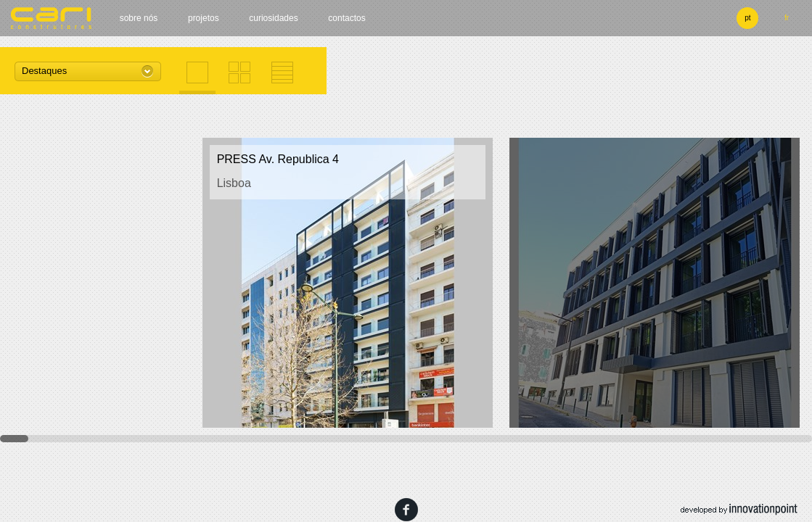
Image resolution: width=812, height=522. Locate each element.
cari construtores (52, 18)
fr (787, 18)
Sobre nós (139, 18)
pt (747, 18)
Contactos (346, 18)
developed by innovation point (739, 510)
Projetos (204, 18)
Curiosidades (273, 18)
